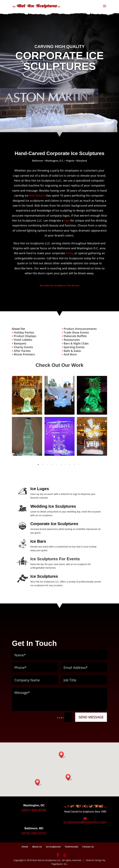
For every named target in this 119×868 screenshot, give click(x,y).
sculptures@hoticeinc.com (85, 821)
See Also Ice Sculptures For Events (59, 285)
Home (25, 847)
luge (67, 220)
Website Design (94, 860)
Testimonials (72, 847)
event (69, 253)
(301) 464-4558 (34, 810)
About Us (37, 847)
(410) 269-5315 (34, 833)
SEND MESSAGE (91, 717)
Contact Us (88, 847)
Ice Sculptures (53, 847)
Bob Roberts (37, 195)
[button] (62, 755)
